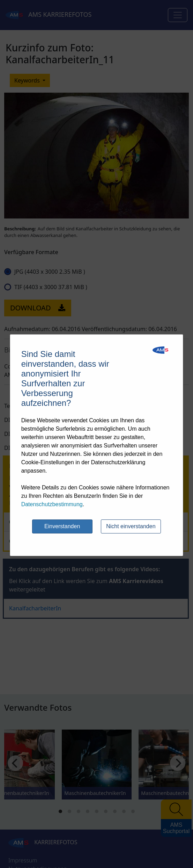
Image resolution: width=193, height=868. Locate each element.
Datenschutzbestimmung (52, 504)
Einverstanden (62, 526)
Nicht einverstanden (131, 526)
